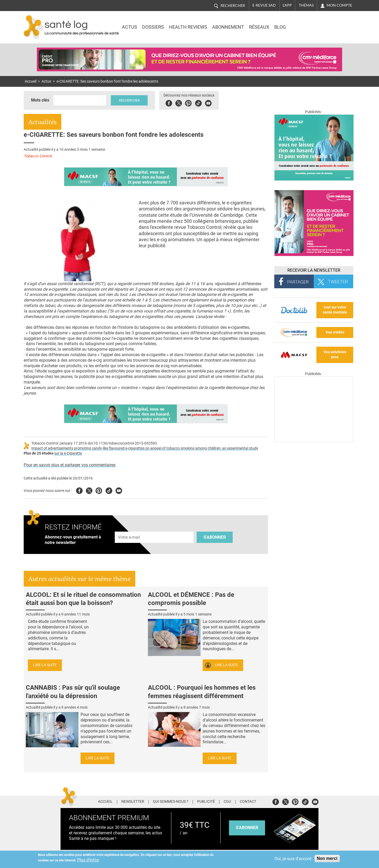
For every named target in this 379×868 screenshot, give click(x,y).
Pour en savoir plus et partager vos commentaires (70, 465)
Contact (248, 802)
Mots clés (40, 100)
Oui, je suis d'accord (293, 859)
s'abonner (247, 828)
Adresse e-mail (129, 529)
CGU (227, 802)
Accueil (31, 81)
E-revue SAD (264, 5)
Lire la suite (45, 665)
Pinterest (190, 102)
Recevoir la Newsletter (314, 270)
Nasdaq (309, 23)
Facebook (171, 102)
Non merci (327, 858)
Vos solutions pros (335, 355)
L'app (287, 5)
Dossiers (153, 27)
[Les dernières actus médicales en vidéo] (314, 441)
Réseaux (259, 27)
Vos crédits (335, 332)
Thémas (306, 5)
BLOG (280, 27)
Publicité (206, 802)
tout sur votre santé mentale (335, 310)
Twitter (180, 102)
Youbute (210, 102)
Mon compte (339, 5)
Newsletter (133, 802)
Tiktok (200, 102)
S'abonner (215, 537)
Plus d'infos (88, 860)
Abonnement (228, 27)
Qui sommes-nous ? (171, 802)
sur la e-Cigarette (68, 453)
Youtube (119, 490)
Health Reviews (188, 27)
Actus (129, 27)
